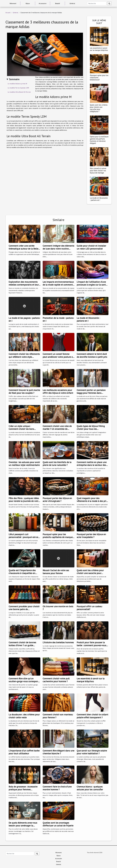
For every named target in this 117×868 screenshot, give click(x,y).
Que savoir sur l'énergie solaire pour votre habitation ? (92, 752)
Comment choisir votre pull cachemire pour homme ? (56, 680)
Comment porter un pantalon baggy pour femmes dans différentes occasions (91, 393)
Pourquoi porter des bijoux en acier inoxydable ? (91, 536)
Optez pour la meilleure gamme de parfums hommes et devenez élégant (99, 140)
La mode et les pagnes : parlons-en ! (24, 319)
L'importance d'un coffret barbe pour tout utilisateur (24, 752)
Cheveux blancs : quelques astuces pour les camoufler (90, 788)
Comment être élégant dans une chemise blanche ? (58, 752)
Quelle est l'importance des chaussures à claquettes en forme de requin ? (22, 573)
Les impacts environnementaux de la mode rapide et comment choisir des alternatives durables (58, 286)
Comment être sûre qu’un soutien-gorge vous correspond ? (24, 681)
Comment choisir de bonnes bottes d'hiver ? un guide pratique (22, 645)
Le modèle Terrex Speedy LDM (18, 88)
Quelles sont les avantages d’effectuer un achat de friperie (58, 824)
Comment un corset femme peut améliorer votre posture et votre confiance (58, 357)
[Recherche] (97, 3)
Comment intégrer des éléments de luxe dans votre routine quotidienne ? (58, 249)
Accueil (8, 12)
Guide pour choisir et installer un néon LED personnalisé (91, 247)
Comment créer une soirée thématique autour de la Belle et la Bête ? (23, 249)
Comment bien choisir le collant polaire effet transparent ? (92, 716)
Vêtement (13, 3)
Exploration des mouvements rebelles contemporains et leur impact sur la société (24, 285)
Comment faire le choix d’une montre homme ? (57, 788)
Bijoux (28, 3)
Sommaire (14, 79)
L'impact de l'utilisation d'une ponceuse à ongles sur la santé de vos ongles (92, 285)
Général (72, 3)
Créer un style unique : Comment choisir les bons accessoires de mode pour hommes (21, 430)
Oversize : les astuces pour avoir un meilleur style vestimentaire (24, 464)
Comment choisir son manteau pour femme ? (58, 716)
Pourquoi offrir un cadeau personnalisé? (89, 608)
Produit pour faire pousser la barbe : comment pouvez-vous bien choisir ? (91, 645)
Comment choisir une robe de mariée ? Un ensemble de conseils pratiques (57, 429)
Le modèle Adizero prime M (17, 84)
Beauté (58, 3)
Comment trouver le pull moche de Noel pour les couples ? (24, 391)
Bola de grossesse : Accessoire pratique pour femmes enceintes (23, 790)
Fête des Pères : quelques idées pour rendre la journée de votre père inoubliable (24, 501)
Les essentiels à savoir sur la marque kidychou (99, 49)
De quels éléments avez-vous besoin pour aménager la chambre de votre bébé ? (23, 826)
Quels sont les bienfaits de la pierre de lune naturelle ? (57, 464)
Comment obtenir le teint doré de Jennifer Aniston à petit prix (92, 355)
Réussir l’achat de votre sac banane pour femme (56, 572)
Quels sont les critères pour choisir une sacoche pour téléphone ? (99, 108)
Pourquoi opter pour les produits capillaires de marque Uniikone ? (58, 537)
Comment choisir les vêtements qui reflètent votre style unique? (24, 357)
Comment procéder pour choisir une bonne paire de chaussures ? (24, 609)
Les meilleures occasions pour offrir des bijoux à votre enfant (58, 391)
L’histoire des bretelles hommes (58, 642)
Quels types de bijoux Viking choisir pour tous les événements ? (91, 429)
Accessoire (43, 3)
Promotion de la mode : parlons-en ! (58, 319)
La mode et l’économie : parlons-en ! (99, 199)
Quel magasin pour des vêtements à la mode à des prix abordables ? (92, 501)
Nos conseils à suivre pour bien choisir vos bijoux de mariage (98, 170)
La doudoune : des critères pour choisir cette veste (24, 716)
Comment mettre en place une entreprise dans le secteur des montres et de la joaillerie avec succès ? (92, 466)
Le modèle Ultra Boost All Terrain (19, 92)
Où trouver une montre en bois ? (58, 608)
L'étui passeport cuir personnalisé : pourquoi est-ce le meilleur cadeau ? (23, 537)
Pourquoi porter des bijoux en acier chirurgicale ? (57, 500)
